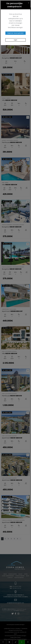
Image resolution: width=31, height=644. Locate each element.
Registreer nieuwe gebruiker (16, 33)
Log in (15, 40)
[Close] (29, 3)
